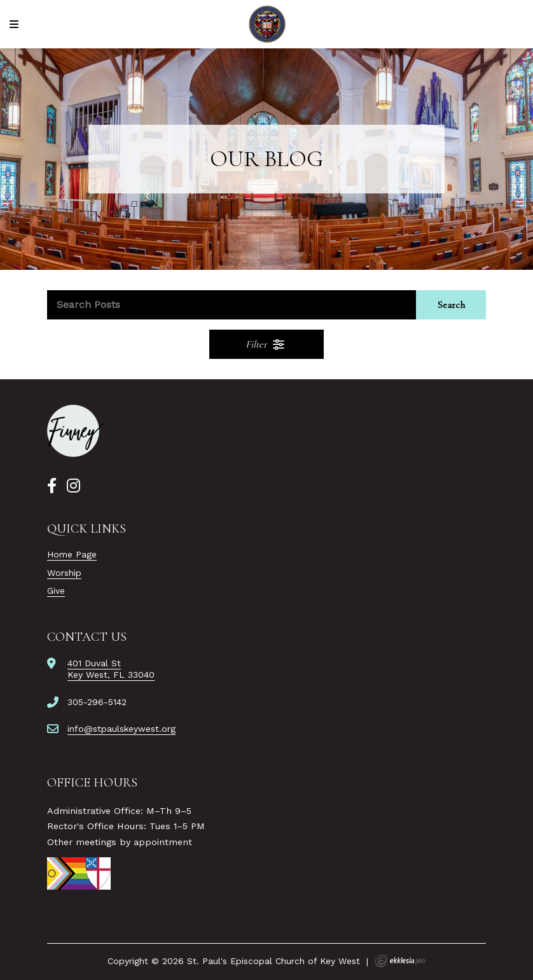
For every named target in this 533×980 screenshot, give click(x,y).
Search (451, 305)
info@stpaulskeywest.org (121, 729)
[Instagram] (73, 486)
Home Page (72, 554)
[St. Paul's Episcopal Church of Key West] (267, 24)
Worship (64, 573)
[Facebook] (52, 486)
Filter (266, 344)
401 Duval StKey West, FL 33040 (111, 669)
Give (56, 591)
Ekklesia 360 (400, 961)
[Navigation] (16, 24)
